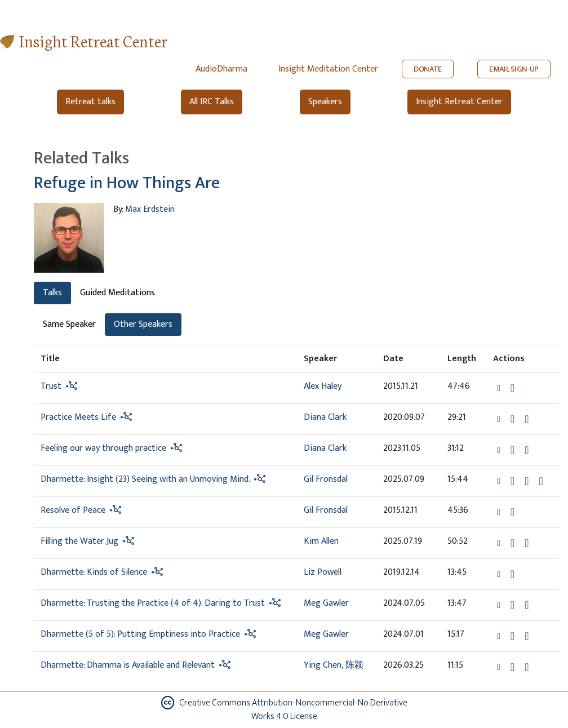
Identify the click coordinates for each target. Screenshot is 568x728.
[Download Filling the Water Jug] (512, 543)
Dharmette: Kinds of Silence (94, 572)
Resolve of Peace (73, 510)
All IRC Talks (212, 102)
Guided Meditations (117, 293)
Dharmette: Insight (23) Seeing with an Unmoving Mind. (145, 479)
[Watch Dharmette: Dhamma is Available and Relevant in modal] (527, 667)
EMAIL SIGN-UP (514, 69)
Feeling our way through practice (103, 448)
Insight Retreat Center (93, 40)
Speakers (325, 102)
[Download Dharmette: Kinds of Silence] (512, 574)
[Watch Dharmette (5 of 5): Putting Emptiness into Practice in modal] (527, 636)
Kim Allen (321, 541)
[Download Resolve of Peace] (512, 512)
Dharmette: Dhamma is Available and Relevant (128, 665)
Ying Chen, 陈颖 (334, 665)
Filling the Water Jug (79, 541)
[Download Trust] (512, 388)
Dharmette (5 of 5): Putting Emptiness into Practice (141, 634)
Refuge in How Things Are (127, 183)
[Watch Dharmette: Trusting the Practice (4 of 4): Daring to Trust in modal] (527, 605)
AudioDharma (221, 69)
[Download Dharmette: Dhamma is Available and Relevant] (512, 667)
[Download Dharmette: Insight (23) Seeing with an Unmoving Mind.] (512, 481)
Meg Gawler (326, 603)
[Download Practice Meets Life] (512, 419)
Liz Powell (323, 572)
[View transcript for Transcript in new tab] (541, 480)
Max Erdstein (150, 209)
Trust (51, 386)
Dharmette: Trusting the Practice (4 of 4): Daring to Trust (153, 603)
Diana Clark (325, 417)
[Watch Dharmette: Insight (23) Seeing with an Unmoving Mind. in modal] (527, 481)
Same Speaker (69, 324)
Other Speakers (143, 324)
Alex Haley (323, 386)
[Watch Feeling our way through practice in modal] (527, 450)
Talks (52, 293)
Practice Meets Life (78, 417)
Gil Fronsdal (326, 479)
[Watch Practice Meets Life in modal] (527, 419)
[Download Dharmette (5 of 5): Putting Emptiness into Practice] (512, 636)
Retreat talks (90, 102)
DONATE (428, 69)
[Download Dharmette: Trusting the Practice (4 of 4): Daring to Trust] (512, 605)
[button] (500, 387)
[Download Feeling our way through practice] (512, 450)
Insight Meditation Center (328, 69)
